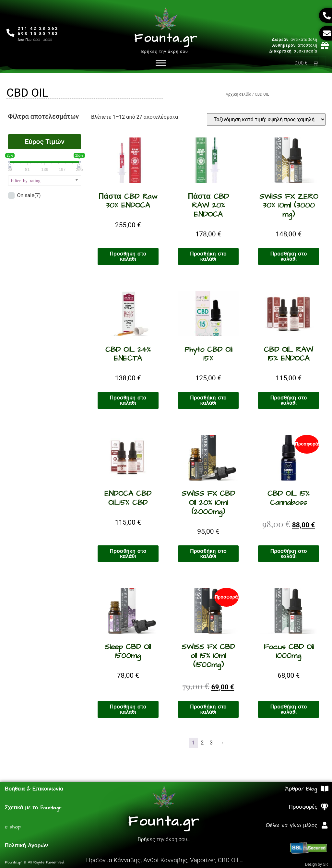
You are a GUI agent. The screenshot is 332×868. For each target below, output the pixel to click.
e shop (13, 827)
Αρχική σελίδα (238, 95)
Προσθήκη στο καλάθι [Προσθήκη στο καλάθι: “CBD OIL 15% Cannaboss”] (289, 554)
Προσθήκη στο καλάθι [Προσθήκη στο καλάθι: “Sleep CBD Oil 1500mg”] (128, 710)
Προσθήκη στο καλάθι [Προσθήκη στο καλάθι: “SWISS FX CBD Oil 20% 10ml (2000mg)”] (208, 554)
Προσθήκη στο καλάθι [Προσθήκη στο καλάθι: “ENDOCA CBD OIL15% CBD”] (128, 554)
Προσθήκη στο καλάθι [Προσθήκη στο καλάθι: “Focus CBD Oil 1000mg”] (289, 710)
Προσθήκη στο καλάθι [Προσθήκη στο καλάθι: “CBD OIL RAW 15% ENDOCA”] (289, 401)
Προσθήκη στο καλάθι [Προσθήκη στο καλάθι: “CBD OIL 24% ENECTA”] (128, 401)
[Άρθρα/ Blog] (324, 789)
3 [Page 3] (212, 743)
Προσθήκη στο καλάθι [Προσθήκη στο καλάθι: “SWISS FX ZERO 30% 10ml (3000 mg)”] (289, 257)
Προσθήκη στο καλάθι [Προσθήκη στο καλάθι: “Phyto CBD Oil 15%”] (208, 401)
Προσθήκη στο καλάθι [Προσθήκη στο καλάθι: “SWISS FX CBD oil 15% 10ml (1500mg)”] (208, 710)
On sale (29, 196)
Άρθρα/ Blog (301, 789)
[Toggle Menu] (161, 63)
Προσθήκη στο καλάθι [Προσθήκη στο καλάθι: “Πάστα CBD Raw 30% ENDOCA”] (128, 257)
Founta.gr (166, 38)
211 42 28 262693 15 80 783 (38, 31)
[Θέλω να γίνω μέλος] (324, 826)
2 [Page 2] (203, 743)
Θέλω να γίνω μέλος (291, 826)
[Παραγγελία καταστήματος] (266, 120)
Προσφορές (303, 807)
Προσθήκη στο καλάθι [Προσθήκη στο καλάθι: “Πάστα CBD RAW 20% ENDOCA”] (208, 257)
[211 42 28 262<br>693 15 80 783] (11, 33)
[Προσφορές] (324, 808)
